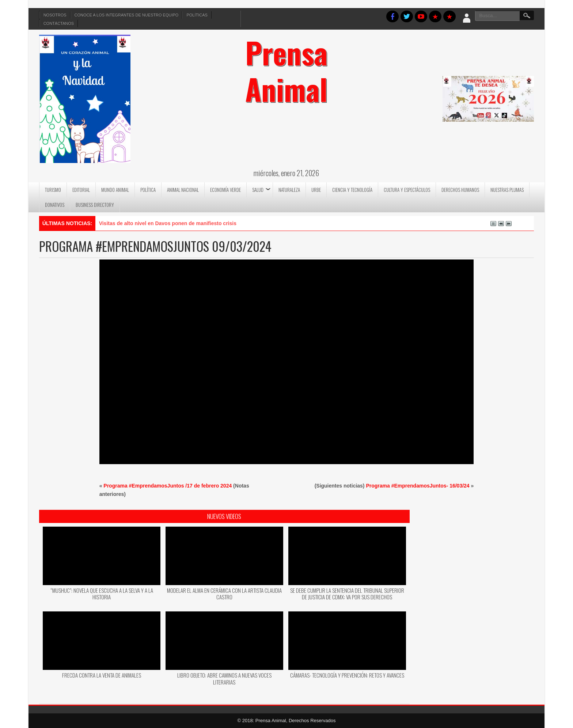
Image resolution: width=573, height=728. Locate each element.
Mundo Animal (115, 190)
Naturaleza (289, 190)
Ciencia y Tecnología (352, 190)
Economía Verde (225, 190)
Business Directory (95, 205)
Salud (258, 190)
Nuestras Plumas (507, 190)
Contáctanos (59, 23)
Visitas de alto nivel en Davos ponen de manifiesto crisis (168, 223)
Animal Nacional (183, 190)
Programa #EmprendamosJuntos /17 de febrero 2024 (168, 486)
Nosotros (55, 15)
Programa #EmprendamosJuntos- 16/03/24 (418, 486)
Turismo (53, 190)
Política (148, 190)
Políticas (197, 15)
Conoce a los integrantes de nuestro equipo (127, 15)
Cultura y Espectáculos (407, 190)
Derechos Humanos (460, 190)
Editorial (81, 190)
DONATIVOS (55, 205)
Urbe (316, 190)
